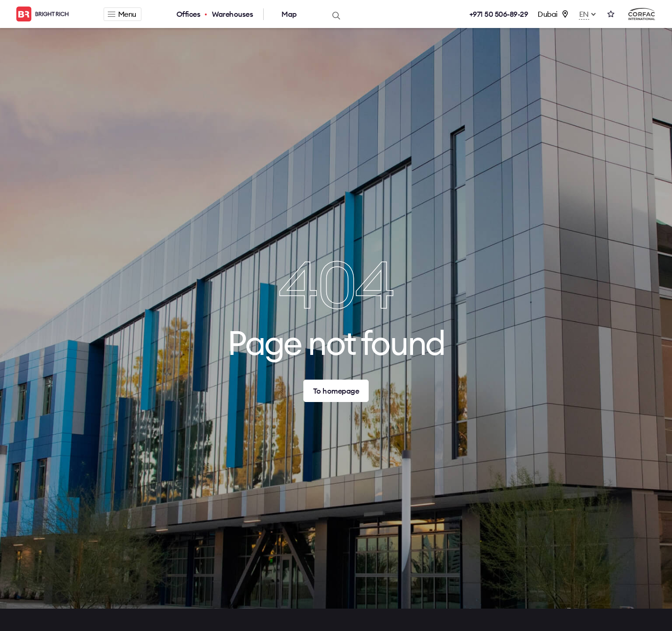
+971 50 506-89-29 (499, 14)
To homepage (336, 391)
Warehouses (232, 14)
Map (289, 14)
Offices (189, 14)
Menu (122, 14)
